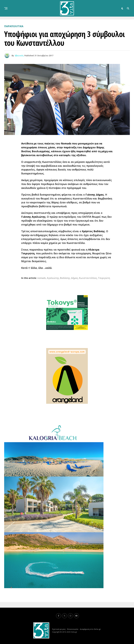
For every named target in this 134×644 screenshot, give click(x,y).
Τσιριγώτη (104, 278)
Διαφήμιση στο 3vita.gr (90, 629)
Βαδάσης (65, 278)
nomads (42, 278)
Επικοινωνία (73, 629)
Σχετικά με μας (59, 629)
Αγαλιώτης (53, 278)
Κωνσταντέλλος (88, 278)
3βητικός (19, 56)
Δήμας (74, 278)
